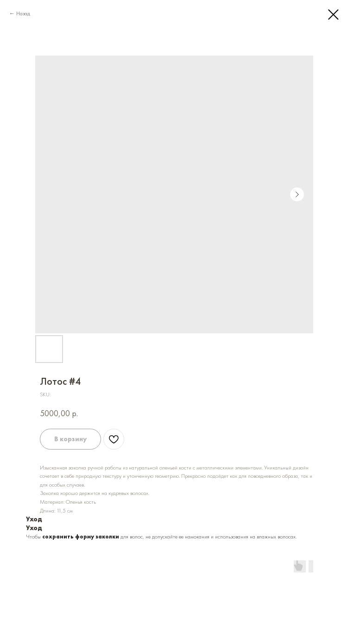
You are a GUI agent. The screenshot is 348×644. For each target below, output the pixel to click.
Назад (23, 13)
